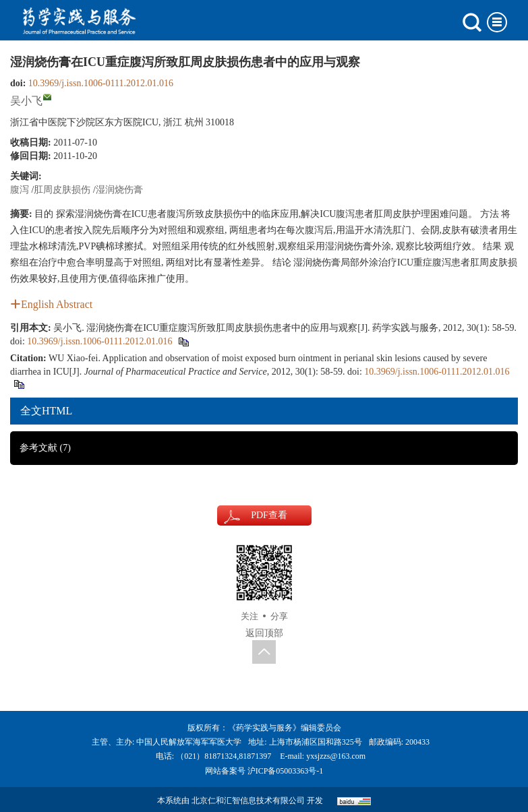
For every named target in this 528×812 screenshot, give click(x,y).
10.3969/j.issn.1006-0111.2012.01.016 (101, 83)
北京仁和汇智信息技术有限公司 (248, 801)
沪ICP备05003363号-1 (286, 771)
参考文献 (45, 448)
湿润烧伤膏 (119, 190)
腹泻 (20, 190)
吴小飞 (26, 101)
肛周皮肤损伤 (62, 190)
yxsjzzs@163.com (336, 756)
